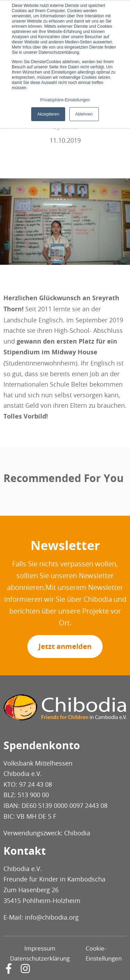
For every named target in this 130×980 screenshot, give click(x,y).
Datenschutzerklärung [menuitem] (40, 958)
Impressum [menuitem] (40, 948)
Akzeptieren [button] (48, 114)
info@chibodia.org (52, 917)
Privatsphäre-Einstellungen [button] (65, 100)
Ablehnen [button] (84, 114)
